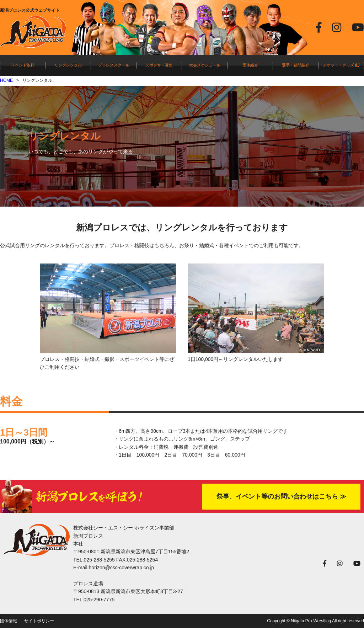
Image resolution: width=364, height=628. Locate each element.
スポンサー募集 (159, 65)
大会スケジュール (205, 65)
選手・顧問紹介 (296, 65)
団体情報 (9, 621)
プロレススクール (114, 65)
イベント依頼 (23, 65)
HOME (6, 80)
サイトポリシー (39, 621)
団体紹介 (250, 65)
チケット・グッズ (341, 65)
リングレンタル (68, 65)
